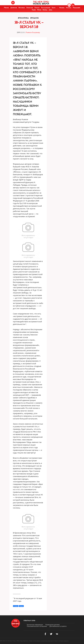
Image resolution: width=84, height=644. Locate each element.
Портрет (37, 8)
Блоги (54, 8)
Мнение (6, 8)
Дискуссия (14, 8)
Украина (62, 8)
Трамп (34, 10)
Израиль (69, 8)
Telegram (21, 606)
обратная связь (29, 621)
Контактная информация (35, 625)
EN (69, 5)
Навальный (76, 8)
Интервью (22, 8)
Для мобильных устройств (58, 626)
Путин (39, 10)
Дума (50, 10)
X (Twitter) (16, 606)
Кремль (45, 10)
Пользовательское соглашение (37, 626)
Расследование (46, 8)
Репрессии (30, 8)
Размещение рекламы (53, 625)
